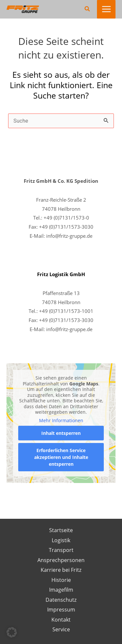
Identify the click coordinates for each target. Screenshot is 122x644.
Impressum (61, 609)
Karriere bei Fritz (61, 570)
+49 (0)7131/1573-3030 (66, 227)
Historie (61, 580)
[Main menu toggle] (106, 9)
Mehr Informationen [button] (61, 421)
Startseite (61, 530)
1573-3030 (81, 320)
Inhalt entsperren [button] (61, 433)
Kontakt (61, 619)
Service (61, 629)
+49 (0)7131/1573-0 (66, 218)
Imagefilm (61, 590)
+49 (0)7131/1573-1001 (66, 311)
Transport (61, 550)
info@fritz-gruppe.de (69, 236)
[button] (88, 9)
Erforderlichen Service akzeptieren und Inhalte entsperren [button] (61, 457)
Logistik (61, 540)
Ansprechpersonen (61, 560)
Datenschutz (61, 600)
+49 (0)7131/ (54, 320)
